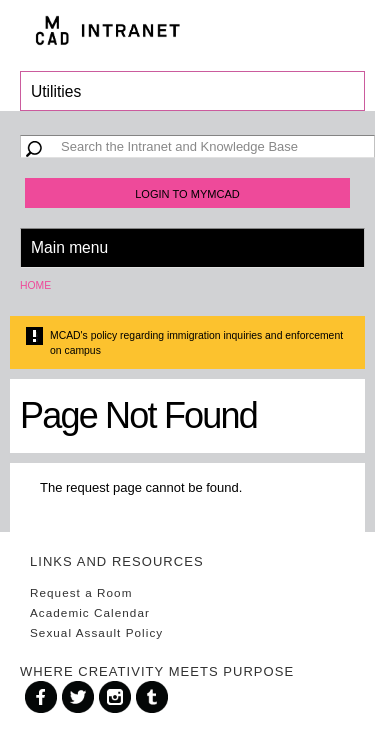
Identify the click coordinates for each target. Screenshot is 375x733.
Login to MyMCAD (187, 194)
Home (35, 285)
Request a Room (81, 592)
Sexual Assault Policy (96, 632)
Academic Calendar (90, 612)
